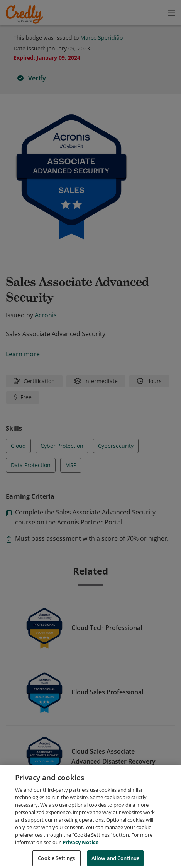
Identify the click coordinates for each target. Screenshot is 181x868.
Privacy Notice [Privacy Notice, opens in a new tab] (81, 852)
